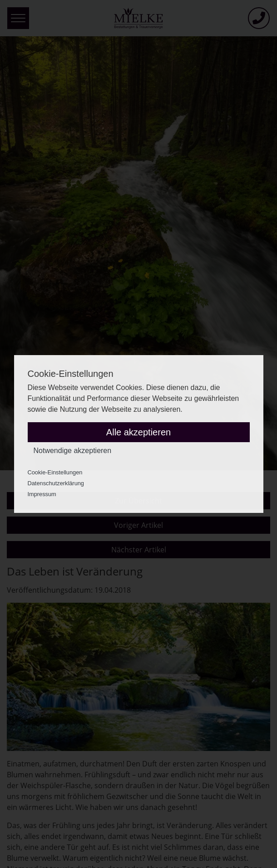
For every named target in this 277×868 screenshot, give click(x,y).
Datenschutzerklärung (56, 483)
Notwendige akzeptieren (73, 451)
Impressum (42, 494)
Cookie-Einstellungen (55, 472)
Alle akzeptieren (138, 432)
